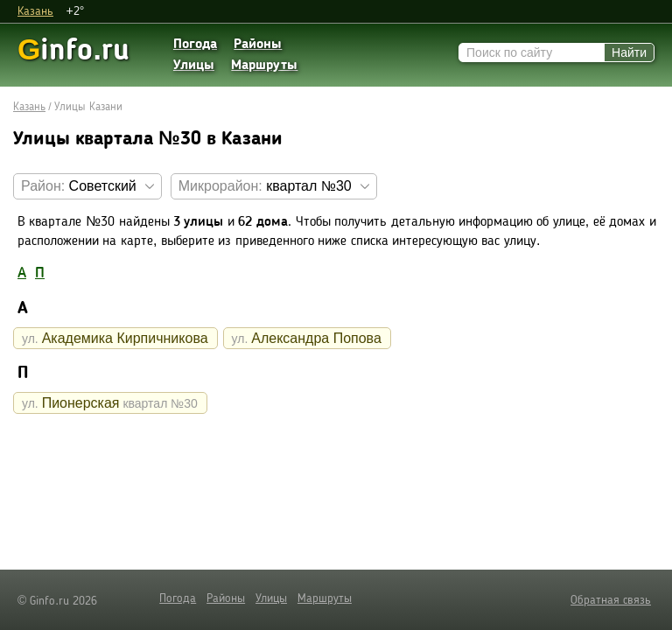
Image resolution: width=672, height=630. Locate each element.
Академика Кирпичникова (115, 338)
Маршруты (264, 66)
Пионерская (110, 403)
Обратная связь (611, 600)
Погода (195, 45)
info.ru (73, 49)
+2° (75, 11)
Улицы (194, 66)
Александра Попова (307, 338)
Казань (35, 11)
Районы (258, 45)
